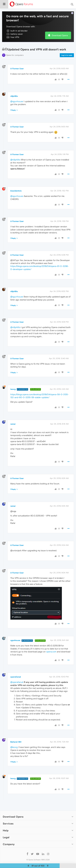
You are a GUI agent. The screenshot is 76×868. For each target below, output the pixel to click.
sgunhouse (15, 640)
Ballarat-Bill (16, 742)
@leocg (14, 747)
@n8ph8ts (15, 160)
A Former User (17, 69)
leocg (13, 389)
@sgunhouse (17, 101)
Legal (6, 837)
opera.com (51, 652)
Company (9, 844)
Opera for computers (15, 55)
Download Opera (60, 35)
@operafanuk (17, 682)
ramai (13, 424)
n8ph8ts (14, 96)
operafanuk (16, 677)
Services (8, 824)
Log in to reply (67, 55)
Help (6, 830)
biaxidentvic (16, 191)
